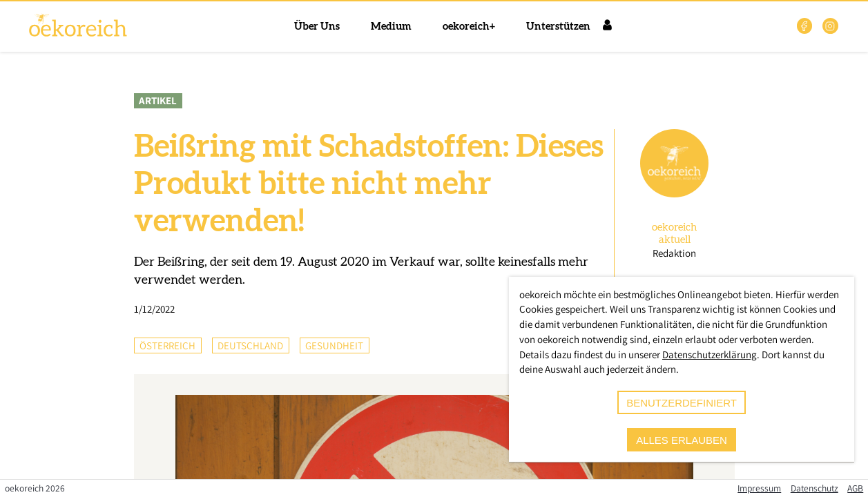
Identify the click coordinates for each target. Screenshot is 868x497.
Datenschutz (814, 488)
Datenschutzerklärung (710, 354)
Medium (391, 27)
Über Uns (317, 27)
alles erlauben (682, 440)
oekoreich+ (469, 27)
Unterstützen (558, 27)
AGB (855, 488)
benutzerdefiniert (682, 403)
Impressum (759, 488)
